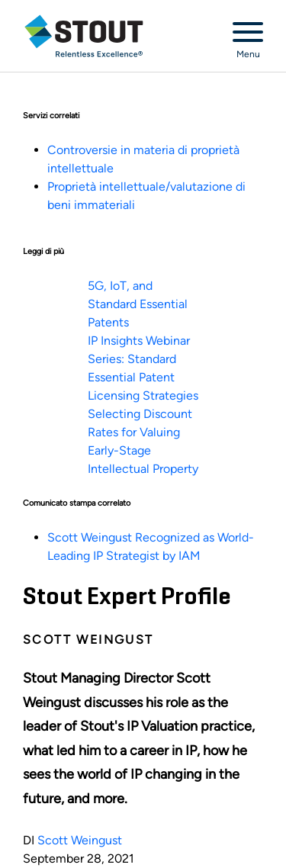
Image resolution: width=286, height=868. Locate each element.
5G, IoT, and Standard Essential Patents (138, 304)
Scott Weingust (80, 840)
